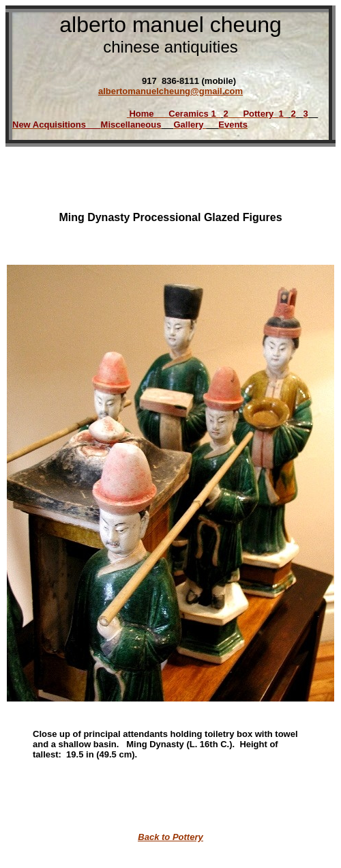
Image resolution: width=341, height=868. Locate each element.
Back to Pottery (170, 837)
